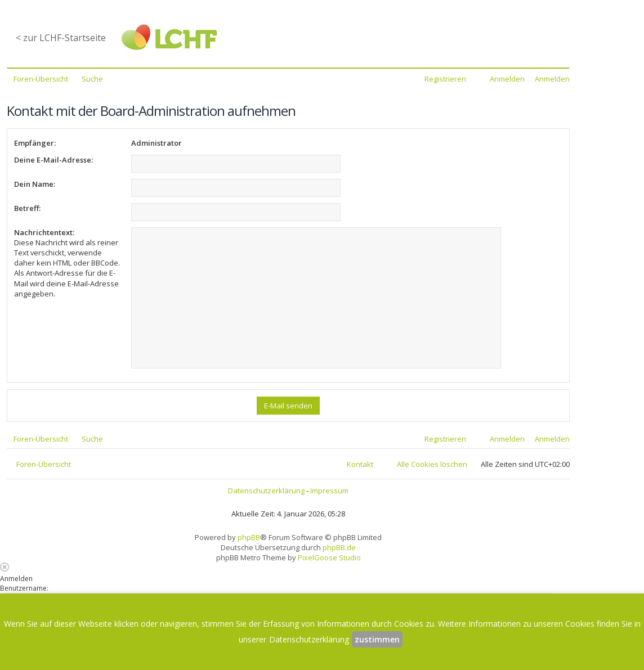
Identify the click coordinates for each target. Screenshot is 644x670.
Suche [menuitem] (92, 79)
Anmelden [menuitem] (507, 79)
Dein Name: (35, 184)
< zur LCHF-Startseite (61, 38)
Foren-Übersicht (44, 464)
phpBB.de (339, 547)
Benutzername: (24, 588)
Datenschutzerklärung (266, 491)
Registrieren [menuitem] (445, 79)
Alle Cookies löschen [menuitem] (432, 464)
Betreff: (27, 208)
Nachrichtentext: (44, 232)
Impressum (329, 491)
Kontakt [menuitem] (360, 464)
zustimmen (377, 639)
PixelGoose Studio (329, 557)
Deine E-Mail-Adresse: (53, 160)
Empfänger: (35, 143)
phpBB (249, 537)
